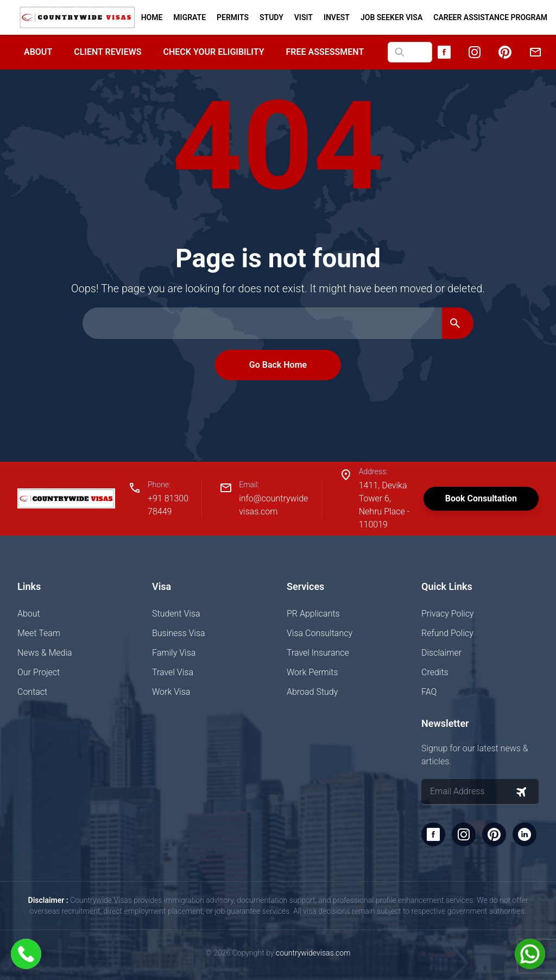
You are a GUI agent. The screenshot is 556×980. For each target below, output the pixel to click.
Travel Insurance (318, 653)
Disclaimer (441, 653)
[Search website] (410, 52)
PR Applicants (313, 614)
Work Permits (312, 672)
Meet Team (39, 633)
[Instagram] (475, 52)
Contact (32, 692)
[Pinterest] (505, 52)
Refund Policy (447, 633)
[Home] (77, 17)
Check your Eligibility (213, 52)
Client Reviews (108, 52)
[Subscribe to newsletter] (521, 792)
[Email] (535, 52)
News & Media (45, 653)
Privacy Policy (447, 614)
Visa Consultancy (320, 633)
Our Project (39, 672)
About (38, 52)
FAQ (429, 692)
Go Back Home (278, 365)
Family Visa (174, 653)
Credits (435, 672)
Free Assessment (325, 52)
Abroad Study (312, 692)
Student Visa (176, 614)
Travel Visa (173, 672)
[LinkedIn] (525, 834)
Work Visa (171, 692)
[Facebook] (444, 52)
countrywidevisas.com (313, 953)
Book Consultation (481, 498)
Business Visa (179, 633)
